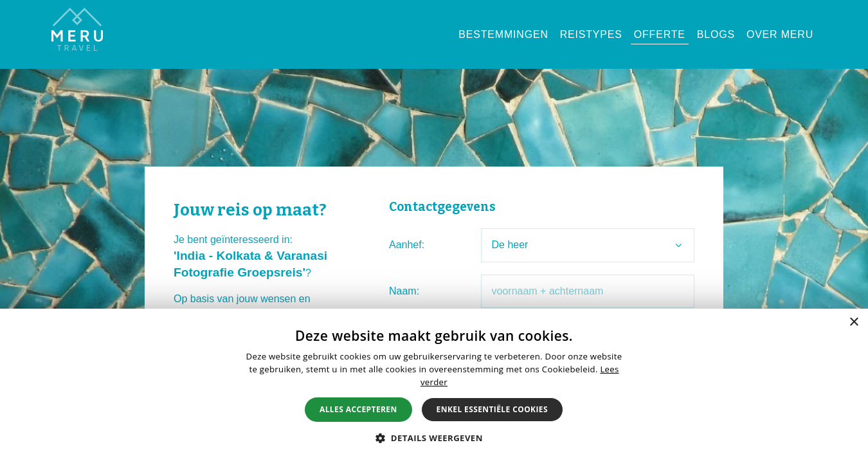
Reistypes (591, 34)
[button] (434, 438)
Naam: (404, 291)
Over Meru (780, 34)
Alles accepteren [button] (358, 409)
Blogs (716, 34)
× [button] (854, 322)
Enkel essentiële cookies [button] (492, 409)
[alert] (434, 386)
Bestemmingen (503, 34)
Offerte (660, 34)
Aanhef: (407, 245)
